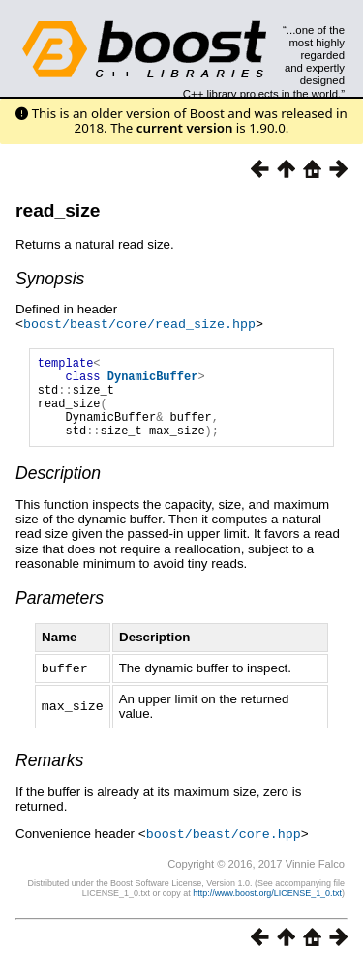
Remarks (49, 776)
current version (185, 128)
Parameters (60, 614)
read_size (58, 210)
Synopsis (50, 279)
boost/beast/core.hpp (224, 848)
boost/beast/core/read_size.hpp (139, 323)
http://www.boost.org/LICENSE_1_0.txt (267, 907)
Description (58, 490)
